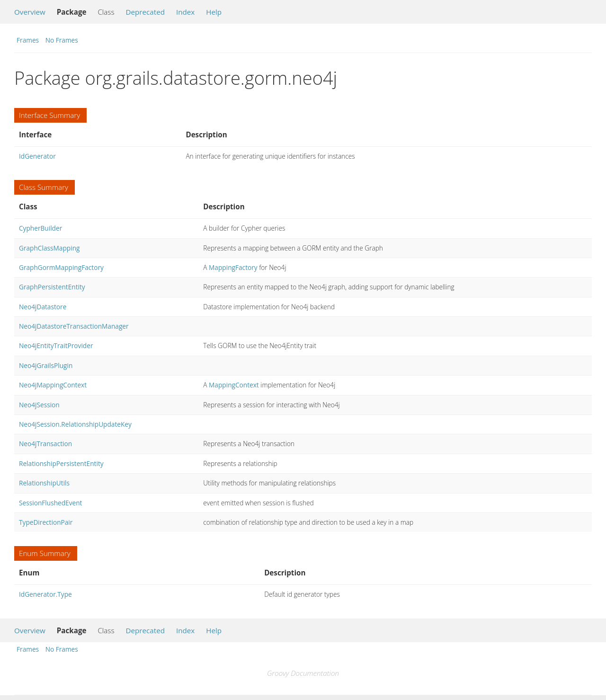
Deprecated (145, 12)
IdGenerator (37, 156)
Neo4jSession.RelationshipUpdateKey (75, 424)
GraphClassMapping (49, 248)
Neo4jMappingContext (53, 385)
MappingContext (234, 385)
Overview (30, 12)
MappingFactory (233, 267)
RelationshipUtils (44, 483)
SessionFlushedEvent (50, 503)
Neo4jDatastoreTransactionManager (74, 326)
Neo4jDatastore (43, 307)
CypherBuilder (40, 228)
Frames (28, 40)
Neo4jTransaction (45, 444)
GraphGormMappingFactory (61, 267)
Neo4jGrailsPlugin (46, 365)
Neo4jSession (39, 405)
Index (185, 12)
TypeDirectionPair (46, 522)
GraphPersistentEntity (52, 287)
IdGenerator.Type (45, 594)
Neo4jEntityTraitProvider (56, 346)
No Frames (62, 40)
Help (214, 12)
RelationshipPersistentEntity (61, 463)
